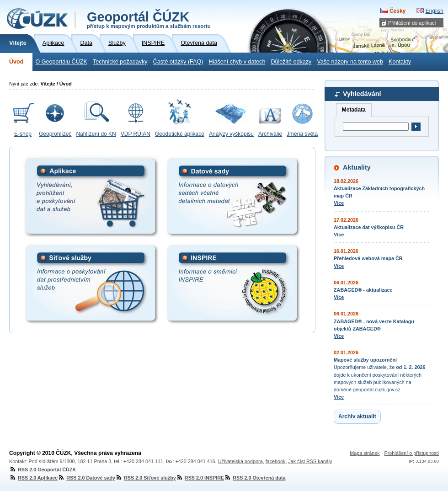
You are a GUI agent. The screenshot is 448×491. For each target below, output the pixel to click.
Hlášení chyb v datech (237, 62)
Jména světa (302, 134)
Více (339, 203)
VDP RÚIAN (136, 134)
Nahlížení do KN (96, 134)
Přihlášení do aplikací (412, 23)
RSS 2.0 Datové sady (86, 478)
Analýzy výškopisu (231, 134)
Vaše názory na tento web (350, 62)
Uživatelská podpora (240, 461)
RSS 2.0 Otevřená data (255, 478)
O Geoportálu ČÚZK (61, 62)
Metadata (354, 110)
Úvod (16, 62)
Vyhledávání (362, 94)
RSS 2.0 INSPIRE (200, 478)
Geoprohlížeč (55, 134)
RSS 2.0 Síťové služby (146, 478)
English (435, 11)
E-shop (23, 134)
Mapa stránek (365, 453)
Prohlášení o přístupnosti (412, 453)
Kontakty (400, 62)
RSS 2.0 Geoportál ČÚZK (43, 470)
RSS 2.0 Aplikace (33, 478)
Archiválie (270, 134)
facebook (276, 461)
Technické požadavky (120, 62)
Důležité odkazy (291, 62)
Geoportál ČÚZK (149, 19)
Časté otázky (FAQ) (178, 62)
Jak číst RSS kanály (310, 461)
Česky (397, 11)
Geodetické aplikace (180, 134)
